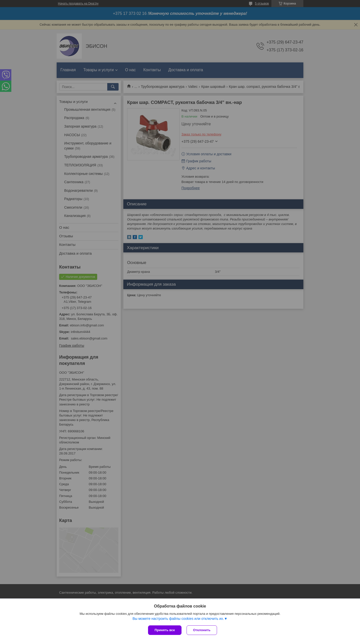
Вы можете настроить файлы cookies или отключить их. (178, 619)
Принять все (165, 630)
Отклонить (202, 630)
